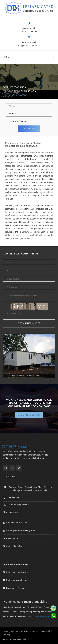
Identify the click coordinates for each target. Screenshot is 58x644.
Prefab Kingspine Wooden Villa (19, 91)
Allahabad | (8, 612)
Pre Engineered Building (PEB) (20, 531)
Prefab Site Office (14, 546)
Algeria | (47, 607)
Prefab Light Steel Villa (15, 95)
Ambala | (22, 612)
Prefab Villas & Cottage (17, 580)
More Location (42, 617)
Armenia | (14, 616)
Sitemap (7, 635)
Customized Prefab (15, 588)
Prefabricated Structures (17, 523)
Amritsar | (36, 612)
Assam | (29, 612)
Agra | (24, 607)
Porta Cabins (12, 538)
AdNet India (21, 639)
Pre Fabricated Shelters (17, 564)
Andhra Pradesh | (47, 612)
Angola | (6, 616)
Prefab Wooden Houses (17, 572)
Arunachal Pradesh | (26, 616)
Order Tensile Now (29, 415)
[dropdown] (29, 121)
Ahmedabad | (32, 607)
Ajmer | (41, 607)
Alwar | (15, 612)
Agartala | (18, 607)
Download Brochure (14, 87)
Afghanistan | (8, 607)
